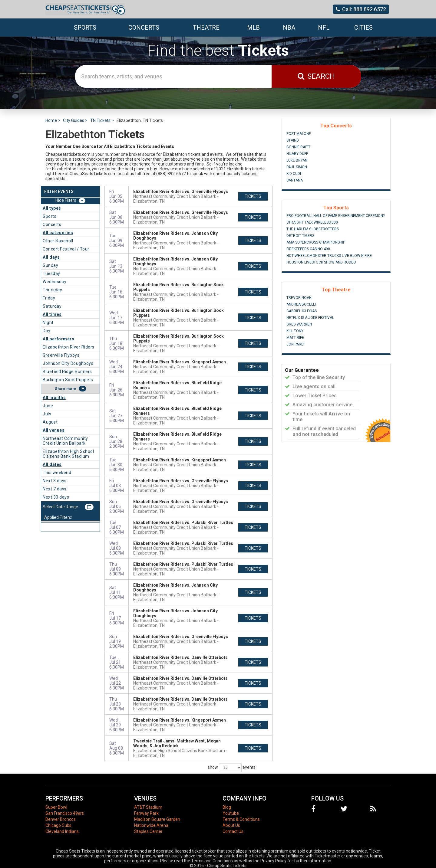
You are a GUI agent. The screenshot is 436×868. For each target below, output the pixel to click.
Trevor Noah (299, 298)
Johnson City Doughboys (68, 363)
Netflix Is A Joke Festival (310, 318)
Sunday (50, 265)
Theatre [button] (206, 28)
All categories (58, 233)
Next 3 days (55, 481)
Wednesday (55, 282)
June (48, 406)
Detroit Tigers (300, 236)
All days (51, 257)
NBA (289, 28)
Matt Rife (295, 338)
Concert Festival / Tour (66, 249)
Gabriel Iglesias (302, 311)
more (71, 389)
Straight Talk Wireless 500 (312, 222)
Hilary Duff (297, 154)
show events (232, 768)
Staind (293, 140)
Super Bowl (56, 807)
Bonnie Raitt (298, 147)
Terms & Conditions (241, 819)
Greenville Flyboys (61, 355)
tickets (253, 196)
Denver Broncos (61, 819)
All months (54, 398)
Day (47, 331)
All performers (58, 339)
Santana (295, 180)
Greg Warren (299, 324)
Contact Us (233, 831)
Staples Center (148, 831)
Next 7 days (55, 489)
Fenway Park (146, 813)
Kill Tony (295, 331)
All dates (52, 464)
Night (48, 323)
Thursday (52, 290)
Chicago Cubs (58, 825)
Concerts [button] (144, 28)
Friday (49, 298)
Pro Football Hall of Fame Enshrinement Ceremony (336, 216)
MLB (253, 28)
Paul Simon (297, 167)
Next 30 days (56, 497)
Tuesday (51, 274)
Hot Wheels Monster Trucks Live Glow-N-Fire (329, 256)
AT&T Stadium (148, 807)
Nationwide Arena (151, 825)
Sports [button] (85, 28)
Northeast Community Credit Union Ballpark (65, 441)
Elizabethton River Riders (69, 347)
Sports (50, 216)
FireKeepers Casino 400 (308, 249)
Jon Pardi (296, 344)
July (47, 414)
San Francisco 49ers (65, 813)
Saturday (52, 306)
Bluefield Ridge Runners (67, 372)
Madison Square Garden (157, 819)
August (50, 422)
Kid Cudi (294, 174)
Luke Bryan (297, 160)
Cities (363, 28)
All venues (54, 430)
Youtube (231, 813)
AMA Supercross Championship (316, 242)
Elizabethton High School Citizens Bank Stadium (68, 454)
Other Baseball (58, 241)
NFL (324, 28)
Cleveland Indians (62, 831)
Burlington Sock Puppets (68, 380)
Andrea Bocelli (301, 304)
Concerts (52, 224)
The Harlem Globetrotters (313, 229)
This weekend (57, 473)
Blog (227, 807)
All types (52, 208)
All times (52, 314)
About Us (231, 825)
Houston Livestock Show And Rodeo (321, 262)
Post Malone (299, 134)
